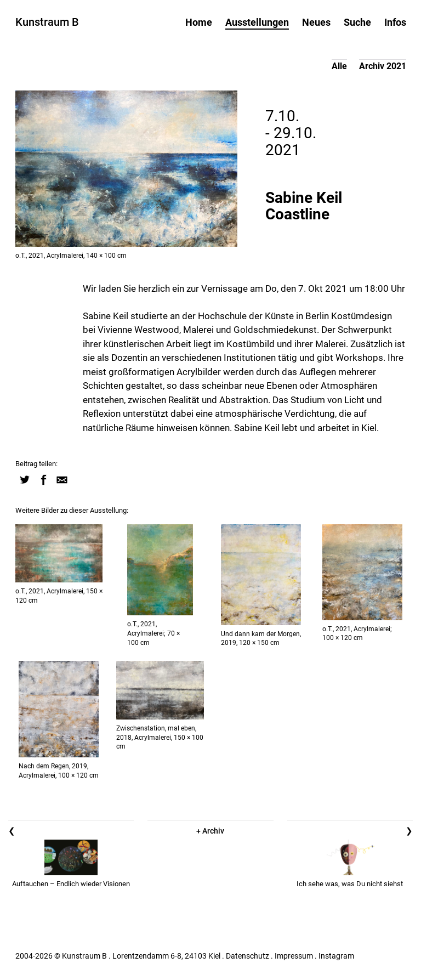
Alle (339, 66)
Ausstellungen (257, 22)
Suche (357, 22)
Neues (316, 22)
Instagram (336, 956)
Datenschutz (248, 956)
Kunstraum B (47, 22)
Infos (395, 22)
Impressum (294, 956)
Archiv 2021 (383, 66)
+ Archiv (210, 831)
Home (199, 22)
